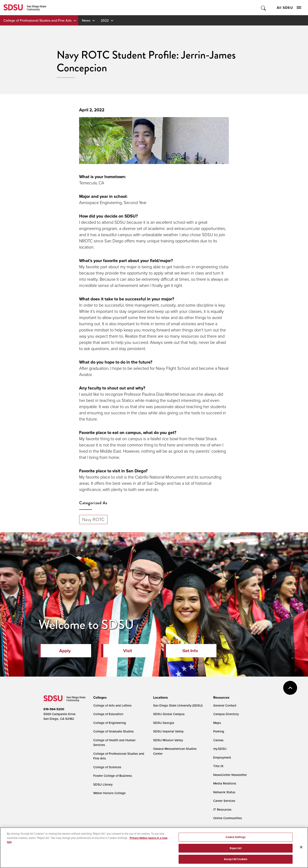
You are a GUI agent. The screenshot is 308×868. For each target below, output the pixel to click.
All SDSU (289, 8)
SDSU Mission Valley (168, 740)
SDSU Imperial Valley (168, 731)
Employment (222, 757)
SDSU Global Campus (169, 714)
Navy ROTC (93, 519)
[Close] (301, 849)
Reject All (235, 849)
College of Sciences (107, 767)
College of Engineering (110, 723)
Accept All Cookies (236, 861)
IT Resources (222, 809)
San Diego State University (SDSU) (178, 705)
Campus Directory (226, 714)
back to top (290, 688)
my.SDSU (220, 749)
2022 (105, 20)
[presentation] (99, 698)
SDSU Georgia (164, 723)
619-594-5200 (54, 709)
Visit (128, 651)
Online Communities (228, 818)
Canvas (218, 740)
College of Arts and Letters (112, 705)
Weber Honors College (109, 793)
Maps (217, 723)
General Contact (225, 705)
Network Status (224, 792)
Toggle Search (264, 8)
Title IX (218, 766)
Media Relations (225, 783)
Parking (219, 731)
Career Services (224, 801)
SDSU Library (103, 784)
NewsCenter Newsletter (230, 775)
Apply (65, 651)
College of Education (108, 714)
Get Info (190, 651)
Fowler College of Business (113, 776)
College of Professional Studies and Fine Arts (37, 20)
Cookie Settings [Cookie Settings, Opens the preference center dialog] (236, 838)
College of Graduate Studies (113, 731)
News (86, 20)
